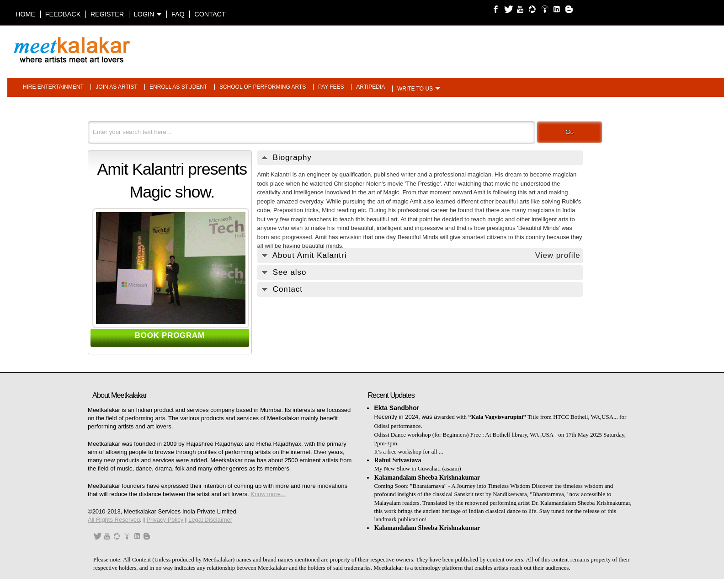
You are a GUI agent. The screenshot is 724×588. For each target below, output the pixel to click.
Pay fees (331, 87)
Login (148, 14)
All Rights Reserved (114, 520)
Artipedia (370, 87)
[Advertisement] (478, 45)
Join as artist (116, 87)
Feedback (63, 14)
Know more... (268, 494)
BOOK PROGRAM (170, 335)
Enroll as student (178, 87)
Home (25, 14)
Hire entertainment (53, 87)
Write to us (415, 89)
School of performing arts (263, 87)
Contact (210, 14)
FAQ (178, 14)
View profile (558, 255)
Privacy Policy (165, 520)
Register (107, 14)
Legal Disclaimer (210, 520)
